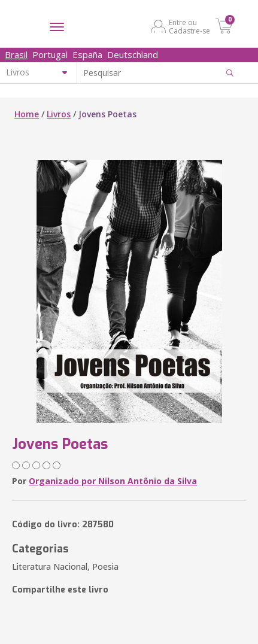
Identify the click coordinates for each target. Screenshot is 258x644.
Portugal (50, 54)
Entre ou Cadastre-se (189, 26)
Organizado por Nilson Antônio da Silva (113, 481)
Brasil (16, 54)
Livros (59, 114)
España (87, 54)
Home (27, 114)
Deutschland (133, 54)
